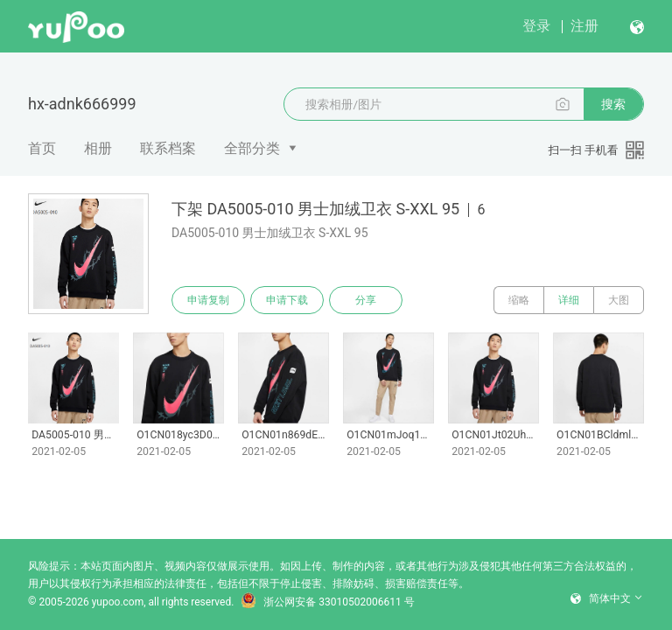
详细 (569, 300)
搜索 (613, 104)
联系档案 (168, 148)
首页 (42, 148)
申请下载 (287, 300)
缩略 (519, 300)
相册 (98, 148)
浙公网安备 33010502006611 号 (327, 602)
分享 (366, 300)
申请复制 (208, 300)
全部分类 (252, 148)
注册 (584, 26)
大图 (619, 300)
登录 (536, 26)
